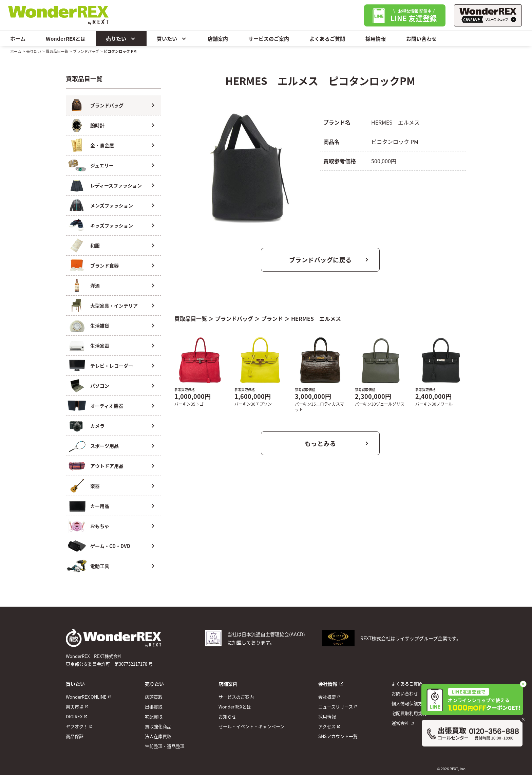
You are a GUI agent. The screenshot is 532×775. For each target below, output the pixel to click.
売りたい (121, 38)
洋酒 (95, 285)
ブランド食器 (104, 265)
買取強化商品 (158, 726)
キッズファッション (112, 225)
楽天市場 (75, 707)
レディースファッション (116, 185)
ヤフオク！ (77, 726)
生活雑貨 (100, 326)
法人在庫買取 (158, 736)
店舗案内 (218, 39)
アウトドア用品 (107, 466)
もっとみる (320, 443)
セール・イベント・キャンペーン (251, 726)
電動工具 (100, 566)
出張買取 (154, 707)
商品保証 (75, 736)
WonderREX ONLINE (86, 697)
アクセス (327, 726)
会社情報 (328, 684)
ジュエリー (102, 165)
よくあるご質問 (327, 39)
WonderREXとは (66, 39)
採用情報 (376, 39)
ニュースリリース (336, 707)
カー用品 (100, 506)
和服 (95, 245)
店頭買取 (154, 697)
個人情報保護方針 (409, 703)
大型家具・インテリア (114, 306)
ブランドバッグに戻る (320, 260)
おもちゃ (100, 526)
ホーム (18, 39)
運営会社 (400, 723)
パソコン (100, 386)
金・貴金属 (102, 145)
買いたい (172, 38)
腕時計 (97, 125)
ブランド (272, 318)
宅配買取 (154, 716)
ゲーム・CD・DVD (110, 546)
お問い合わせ (421, 39)
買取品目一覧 (57, 51)
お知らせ (227, 716)
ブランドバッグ (86, 51)
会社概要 (327, 697)
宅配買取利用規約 (409, 713)
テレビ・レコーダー (112, 366)
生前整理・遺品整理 (165, 746)
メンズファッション (112, 205)
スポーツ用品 (104, 446)
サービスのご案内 (269, 39)
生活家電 (100, 346)
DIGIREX (74, 716)
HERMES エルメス (316, 318)
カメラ (97, 426)
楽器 (95, 486)
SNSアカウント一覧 (338, 736)
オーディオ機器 (107, 406)
